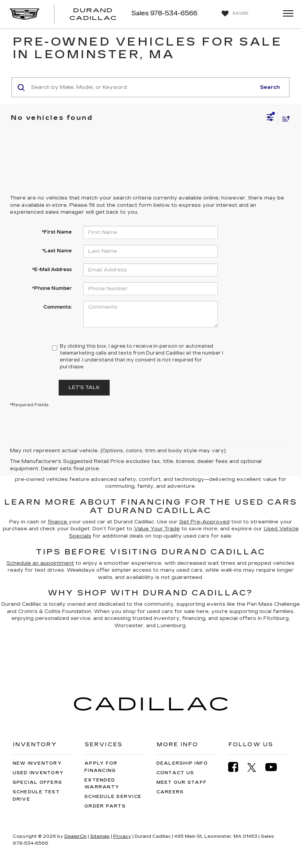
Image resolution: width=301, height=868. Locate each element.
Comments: (58, 307)
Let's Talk (84, 387)
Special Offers (38, 782)
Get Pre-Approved (204, 522)
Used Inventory (38, 773)
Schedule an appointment (40, 563)
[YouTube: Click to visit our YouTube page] (275, 767)
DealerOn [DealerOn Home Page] (76, 836)
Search (270, 87)
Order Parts (105, 806)
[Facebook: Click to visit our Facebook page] (237, 767)
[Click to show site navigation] (286, 14)
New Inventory (37, 763)
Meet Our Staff (182, 782)
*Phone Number (52, 288)
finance (58, 522)
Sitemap (100, 836)
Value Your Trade (157, 529)
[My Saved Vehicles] (234, 14)
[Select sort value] (284, 119)
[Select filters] (270, 118)
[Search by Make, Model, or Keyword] (142, 87)
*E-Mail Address (52, 270)
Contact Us (175, 773)
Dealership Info (182, 763)
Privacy (122, 836)
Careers (170, 792)
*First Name (57, 232)
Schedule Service (113, 797)
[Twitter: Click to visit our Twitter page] (256, 767)
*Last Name (57, 251)
